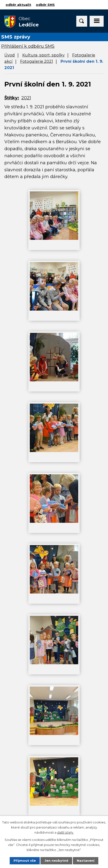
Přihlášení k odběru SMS (28, 46)
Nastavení (86, 860)
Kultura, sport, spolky (43, 55)
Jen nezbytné (56, 860)
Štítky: (12, 98)
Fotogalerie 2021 (37, 61)
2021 (26, 98)
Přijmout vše (25, 860)
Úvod (10, 55)
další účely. (66, 832)
